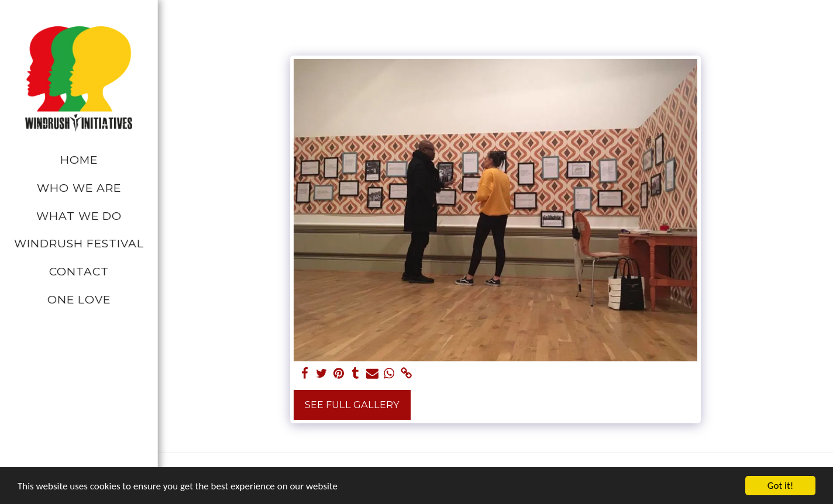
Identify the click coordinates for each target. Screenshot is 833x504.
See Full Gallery (352, 405)
